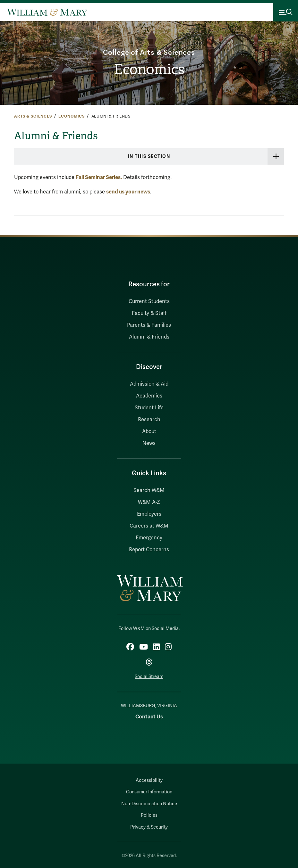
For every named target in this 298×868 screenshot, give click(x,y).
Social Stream (149, 677)
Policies (149, 815)
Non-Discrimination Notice (149, 804)
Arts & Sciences (33, 116)
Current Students (149, 301)
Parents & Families (149, 325)
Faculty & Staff (149, 313)
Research (149, 420)
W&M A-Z (149, 502)
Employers (149, 514)
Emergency (149, 538)
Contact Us (149, 717)
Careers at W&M (149, 526)
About (149, 431)
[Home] (47, 12)
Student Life (149, 408)
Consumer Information (149, 792)
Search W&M (149, 490)
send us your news (128, 192)
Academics (149, 396)
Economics (149, 70)
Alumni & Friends (149, 337)
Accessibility (149, 780)
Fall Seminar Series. (99, 177)
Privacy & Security (149, 827)
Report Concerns (149, 550)
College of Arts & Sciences (149, 52)
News (149, 443)
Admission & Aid (149, 384)
